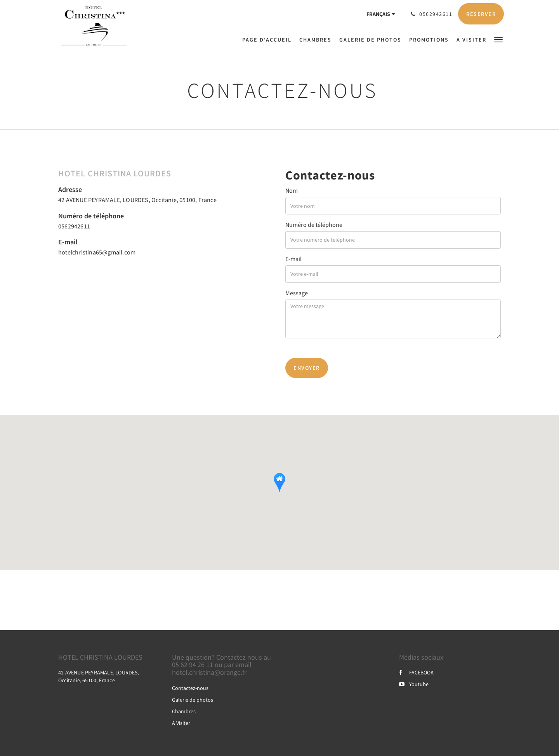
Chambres (184, 711)
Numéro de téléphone (314, 225)
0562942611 (74, 226)
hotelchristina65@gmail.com (97, 252)
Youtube (414, 684)
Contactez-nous (190, 688)
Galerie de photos (193, 700)
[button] (498, 39)
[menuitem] (269, 40)
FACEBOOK (416, 672)
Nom (292, 190)
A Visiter (181, 723)
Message (297, 293)
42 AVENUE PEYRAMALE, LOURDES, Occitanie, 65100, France (137, 200)
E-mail (293, 259)
